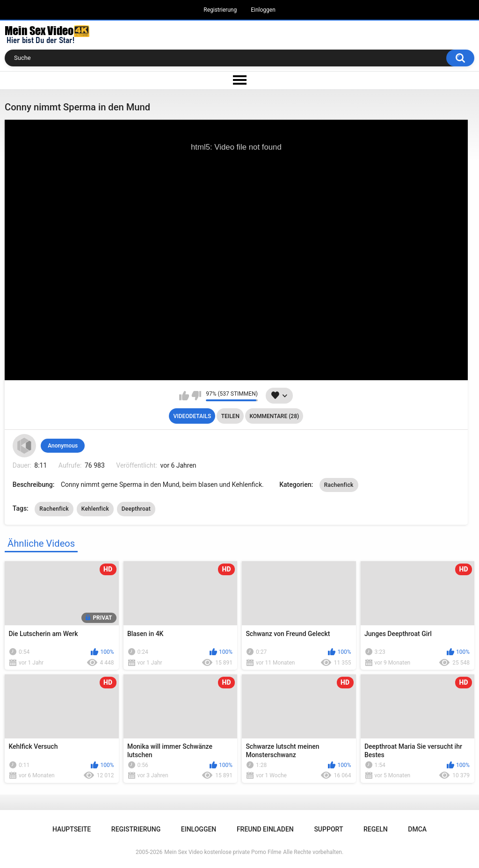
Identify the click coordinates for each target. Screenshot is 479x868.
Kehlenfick (95, 509)
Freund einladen (265, 829)
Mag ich (184, 396)
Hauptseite (72, 829)
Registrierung (220, 10)
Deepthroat (136, 509)
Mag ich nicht (196, 396)
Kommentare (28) (274, 416)
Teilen (230, 416)
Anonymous (63, 446)
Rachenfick (339, 485)
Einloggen (263, 10)
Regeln (376, 829)
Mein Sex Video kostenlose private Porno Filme (223, 852)
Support (328, 829)
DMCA (417, 829)
